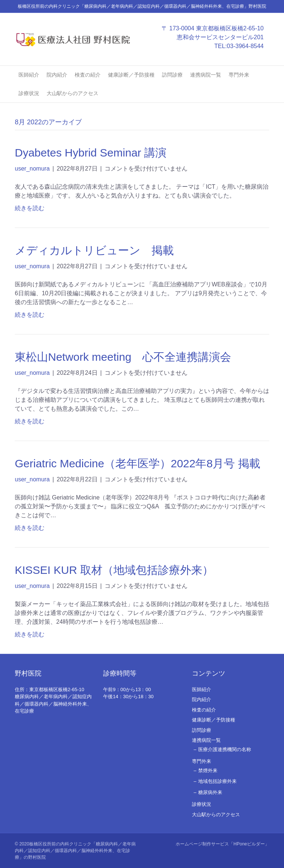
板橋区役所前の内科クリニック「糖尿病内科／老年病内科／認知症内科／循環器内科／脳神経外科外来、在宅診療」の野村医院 (75, 851)
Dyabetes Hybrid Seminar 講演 (91, 153)
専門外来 (239, 75)
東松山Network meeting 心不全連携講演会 (123, 357)
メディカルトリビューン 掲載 (94, 250)
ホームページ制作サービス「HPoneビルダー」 (222, 844)
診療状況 (29, 93)
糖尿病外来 (210, 792)
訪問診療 (172, 75)
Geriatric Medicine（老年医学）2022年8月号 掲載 (138, 463)
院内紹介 (57, 75)
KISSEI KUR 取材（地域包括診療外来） (114, 570)
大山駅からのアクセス (72, 93)
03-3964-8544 (245, 46)
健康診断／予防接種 (131, 75)
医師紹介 (29, 75)
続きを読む (30, 208)
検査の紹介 (88, 75)
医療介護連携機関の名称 (225, 749)
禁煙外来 (208, 771)
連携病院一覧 (206, 75)
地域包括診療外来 (217, 781)
